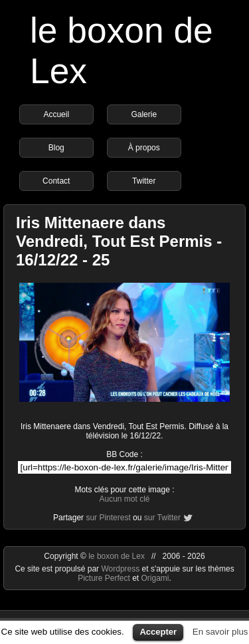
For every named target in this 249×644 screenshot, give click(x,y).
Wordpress (121, 569)
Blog (56, 148)
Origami (155, 578)
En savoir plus (220, 632)
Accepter (158, 632)
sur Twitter (162, 518)
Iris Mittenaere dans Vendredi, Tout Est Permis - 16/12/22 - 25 (119, 241)
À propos (144, 148)
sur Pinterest (108, 518)
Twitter (144, 181)
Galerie (144, 114)
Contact (56, 181)
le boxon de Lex (117, 556)
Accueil (56, 114)
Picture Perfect (104, 578)
